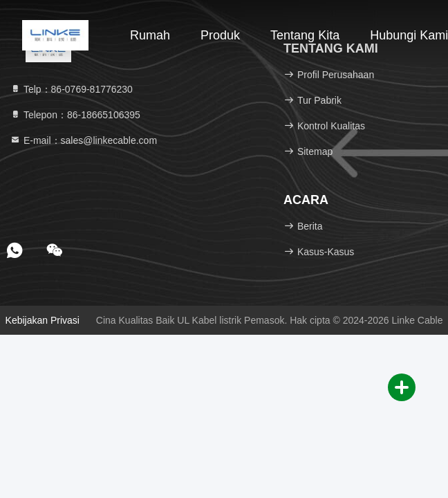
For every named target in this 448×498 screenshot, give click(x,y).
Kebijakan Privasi (43, 320)
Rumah (150, 35)
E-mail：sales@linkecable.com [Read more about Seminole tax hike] (83, 140)
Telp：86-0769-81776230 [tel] (71, 89)
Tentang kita (305, 35)
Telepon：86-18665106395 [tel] (75, 115)
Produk (220, 35)
